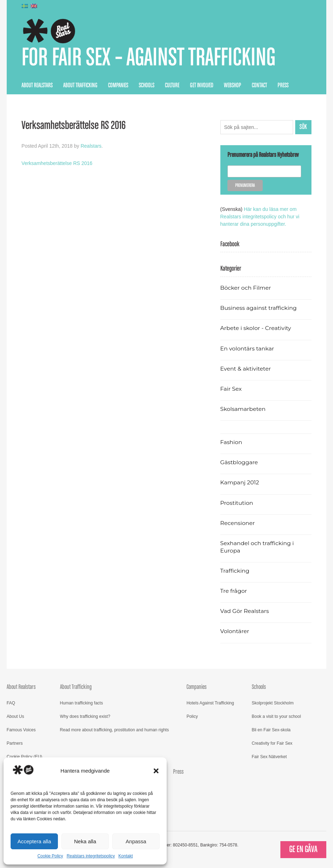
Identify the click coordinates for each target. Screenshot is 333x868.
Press (283, 85)
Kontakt (126, 856)
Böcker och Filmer (246, 288)
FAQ (11, 703)
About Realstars (37, 85)
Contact (259, 85)
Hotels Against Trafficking (210, 703)
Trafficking (235, 571)
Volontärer (235, 631)
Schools (147, 85)
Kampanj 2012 (240, 482)
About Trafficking (80, 85)
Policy (192, 716)
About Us (15, 716)
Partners (15, 743)
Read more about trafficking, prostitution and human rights (115, 730)
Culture (172, 85)
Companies (118, 85)
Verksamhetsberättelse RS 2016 (57, 163)
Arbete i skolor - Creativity (256, 328)
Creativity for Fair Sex (272, 743)
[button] (156, 771)
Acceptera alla (34, 841)
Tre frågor (234, 591)
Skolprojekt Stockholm (273, 703)
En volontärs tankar (247, 349)
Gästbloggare (239, 462)
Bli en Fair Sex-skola (271, 730)
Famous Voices (21, 730)
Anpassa (136, 841)
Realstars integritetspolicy (91, 856)
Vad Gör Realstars (245, 611)
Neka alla (85, 841)
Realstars (91, 146)
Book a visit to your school (276, 716)
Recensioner (238, 523)
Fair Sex (231, 389)
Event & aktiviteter (246, 369)
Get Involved (202, 85)
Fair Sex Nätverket (269, 757)
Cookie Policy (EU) (25, 757)
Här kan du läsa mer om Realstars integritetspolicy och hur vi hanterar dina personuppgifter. (260, 217)
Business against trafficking (259, 308)
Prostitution (237, 503)
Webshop (233, 85)
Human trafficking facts (82, 703)
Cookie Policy (50, 856)
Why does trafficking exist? (85, 716)
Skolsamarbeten (243, 409)
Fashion (231, 442)
